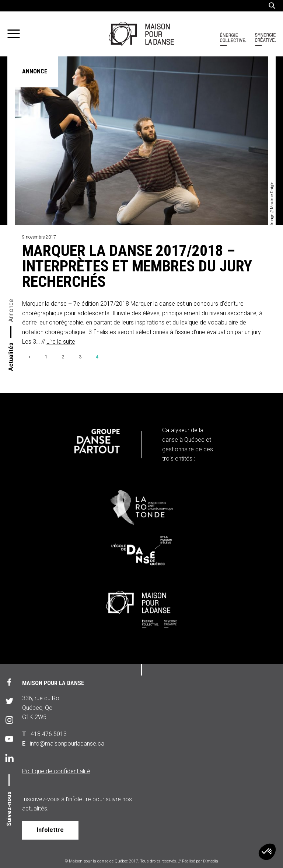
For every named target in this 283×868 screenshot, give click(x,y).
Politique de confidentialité (56, 771)
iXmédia (211, 861)
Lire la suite (61, 342)
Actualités (11, 357)
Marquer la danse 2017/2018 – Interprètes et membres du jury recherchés (137, 266)
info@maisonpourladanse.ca (67, 744)
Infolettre (50, 830)
